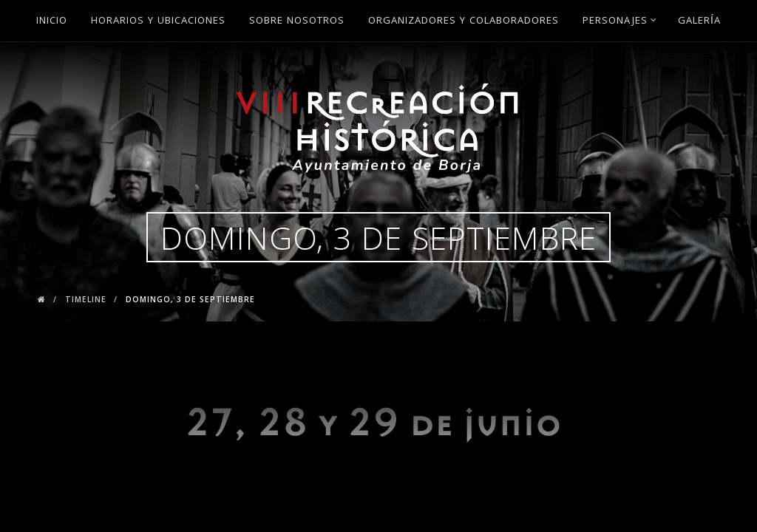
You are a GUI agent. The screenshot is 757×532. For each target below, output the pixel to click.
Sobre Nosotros (297, 21)
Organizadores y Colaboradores (464, 21)
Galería (699, 21)
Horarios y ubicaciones (158, 21)
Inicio (52, 21)
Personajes (620, 21)
